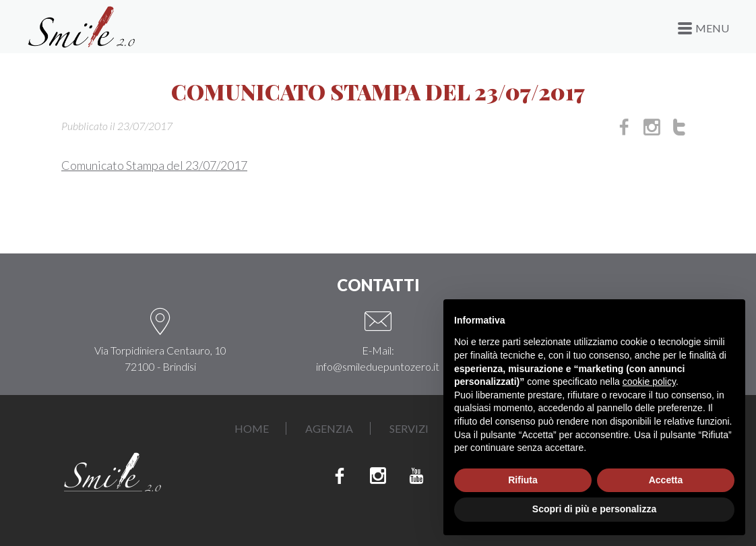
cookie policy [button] (649, 382)
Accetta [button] (666, 480)
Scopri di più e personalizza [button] (594, 509)
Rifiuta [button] (523, 480)
